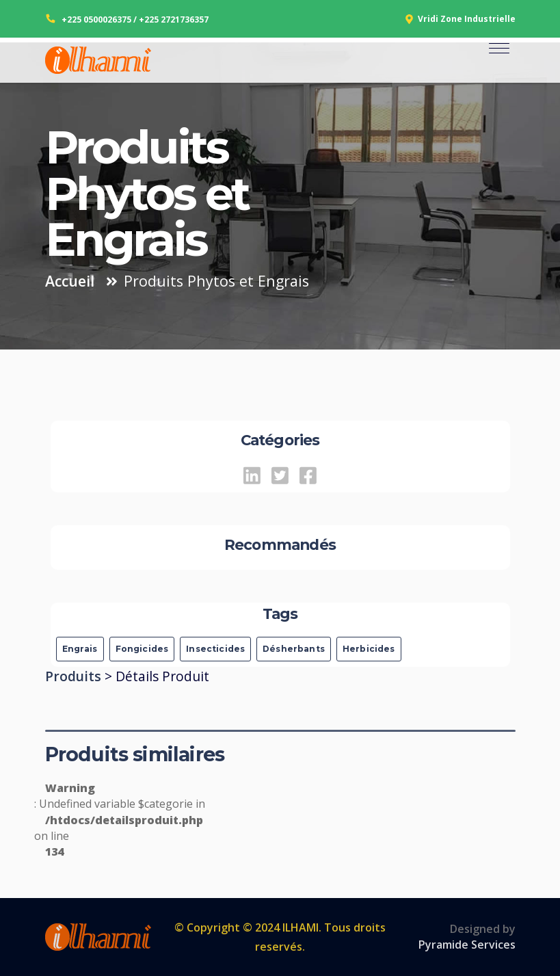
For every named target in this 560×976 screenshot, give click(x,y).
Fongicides (142, 649)
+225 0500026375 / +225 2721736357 (135, 19)
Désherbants (294, 649)
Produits (75, 676)
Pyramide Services (467, 945)
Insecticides (215, 649)
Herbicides (369, 649)
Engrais (80, 649)
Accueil (70, 281)
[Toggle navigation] (499, 61)
